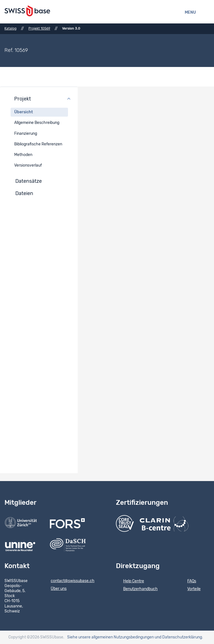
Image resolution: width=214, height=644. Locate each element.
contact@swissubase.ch (69, 581)
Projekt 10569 (39, 28)
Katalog (10, 28)
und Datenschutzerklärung (178, 637)
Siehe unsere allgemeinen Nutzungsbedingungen (110, 637)
